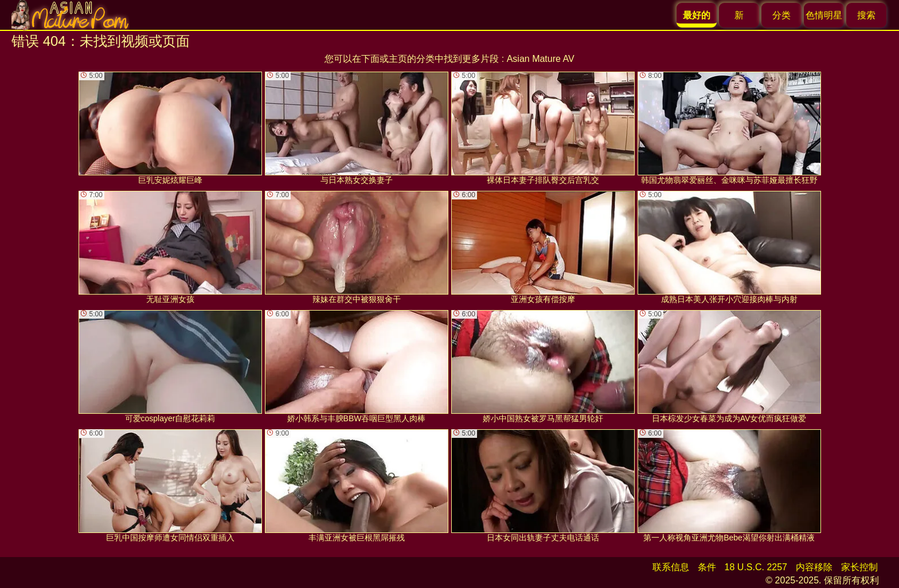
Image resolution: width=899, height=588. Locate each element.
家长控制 (859, 567)
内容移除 (814, 567)
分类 (781, 15)
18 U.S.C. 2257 (756, 567)
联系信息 (671, 567)
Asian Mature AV (541, 59)
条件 (707, 567)
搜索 (866, 15)
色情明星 (824, 15)
